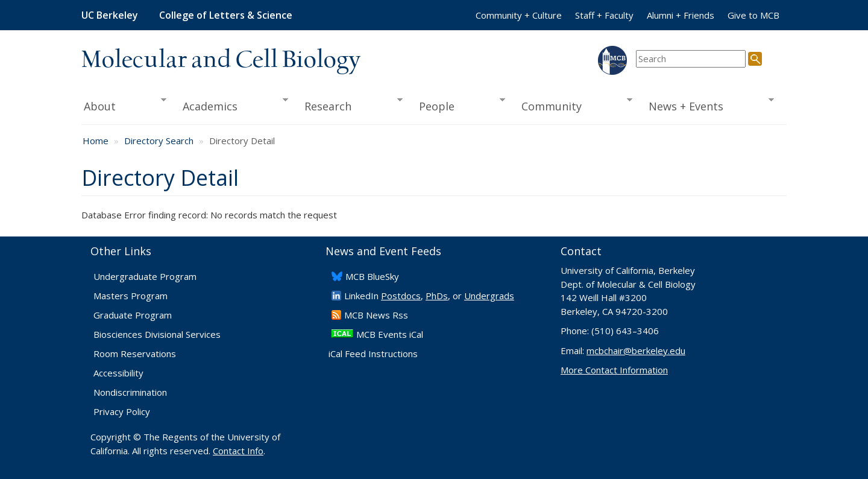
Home (96, 141)
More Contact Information (614, 370)
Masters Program (131, 296)
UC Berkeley (110, 15)
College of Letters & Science (226, 15)
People (458, 105)
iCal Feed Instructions (373, 354)
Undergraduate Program (145, 276)
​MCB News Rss (376, 315)
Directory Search (159, 141)
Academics (232, 105)
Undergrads (489, 296)
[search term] (691, 59)
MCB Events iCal (390, 334)
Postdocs (401, 296)
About (124, 105)
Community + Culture (519, 15)
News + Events (707, 105)
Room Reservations (135, 354)
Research (350, 105)
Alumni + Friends (681, 15)
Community (573, 105)
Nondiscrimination (130, 392)
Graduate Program (133, 315)
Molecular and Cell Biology (221, 60)
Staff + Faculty (604, 15)
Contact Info (238, 451)
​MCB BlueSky (372, 276)
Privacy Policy (122, 411)
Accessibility (118, 373)
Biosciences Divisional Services (157, 334)
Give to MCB (753, 15)
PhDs (437, 296)
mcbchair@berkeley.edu (636, 351)
